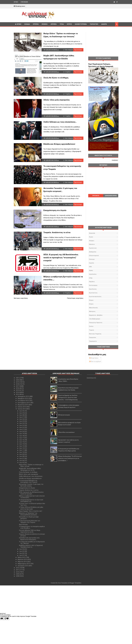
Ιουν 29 (22, 413)
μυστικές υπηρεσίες (95, 334)
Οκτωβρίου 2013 (23, 401)
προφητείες (93, 337)
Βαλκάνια (92, 244)
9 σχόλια (68, 293)
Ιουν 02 (22, 553)
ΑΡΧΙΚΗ (16, 2)
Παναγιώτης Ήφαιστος (96, 323)
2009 (18, 574)
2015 (18, 390)
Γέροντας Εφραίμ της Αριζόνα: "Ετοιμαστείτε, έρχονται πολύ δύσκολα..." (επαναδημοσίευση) (68, 397)
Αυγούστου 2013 (23, 405)
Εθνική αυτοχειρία (64, 415)
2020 (18, 380)
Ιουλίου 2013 (22, 407)
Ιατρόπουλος (93, 274)
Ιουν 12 (22, 448)
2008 (18, 576)
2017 (18, 386)
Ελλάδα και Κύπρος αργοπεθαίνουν (59, 144)
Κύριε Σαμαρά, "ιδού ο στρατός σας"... (31, 511)
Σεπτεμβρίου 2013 (24, 403)
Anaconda (92, 233)
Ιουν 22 (22, 427)
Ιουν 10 (22, 452)
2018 (18, 384)
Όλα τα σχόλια (95, 361)
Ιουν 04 (22, 549)
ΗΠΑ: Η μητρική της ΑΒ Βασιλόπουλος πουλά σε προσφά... (31, 493)
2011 (18, 570)
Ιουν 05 (22, 463)
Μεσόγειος (92, 311)
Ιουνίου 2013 (22, 409)
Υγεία (61, 24)
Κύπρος (91, 304)
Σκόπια (91, 326)
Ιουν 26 (22, 419)
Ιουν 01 (22, 555)
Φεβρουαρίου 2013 (24, 564)
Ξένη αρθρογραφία (95, 319)
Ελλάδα (27, 24)
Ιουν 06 (22, 461)
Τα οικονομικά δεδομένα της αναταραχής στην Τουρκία (28, 481)
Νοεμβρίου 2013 (23, 398)
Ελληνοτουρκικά (81, 24)
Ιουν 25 (22, 421)
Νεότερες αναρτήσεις (21, 298)
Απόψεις (53, 24)
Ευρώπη (35, 24)
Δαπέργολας (93, 252)
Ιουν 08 (22, 456)
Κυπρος (69, 24)
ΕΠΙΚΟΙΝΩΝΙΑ (24, 2)
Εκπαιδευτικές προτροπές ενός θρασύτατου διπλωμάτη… (29, 539)
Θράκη (91, 270)
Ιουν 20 (22, 432)
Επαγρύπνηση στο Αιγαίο (55, 210)
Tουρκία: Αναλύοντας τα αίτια (57, 232)
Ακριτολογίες (23, 524)
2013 (18, 394)
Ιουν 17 (22, 438)
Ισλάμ (91, 278)
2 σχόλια (68, 72)
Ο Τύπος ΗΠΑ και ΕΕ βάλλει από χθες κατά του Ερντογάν (31, 508)
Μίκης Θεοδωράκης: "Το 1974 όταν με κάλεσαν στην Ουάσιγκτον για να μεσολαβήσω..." (70, 458)
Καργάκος (92, 282)
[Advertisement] (87, 15)
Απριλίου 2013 (23, 559)
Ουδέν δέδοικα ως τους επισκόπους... (60, 122)
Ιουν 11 (22, 450)
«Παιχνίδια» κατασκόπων (66, 432)
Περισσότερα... (78, 50)
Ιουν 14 (22, 444)
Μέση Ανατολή (93, 308)
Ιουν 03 (22, 551)
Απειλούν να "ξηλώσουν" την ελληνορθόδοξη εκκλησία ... (28, 514)
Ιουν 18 (22, 436)
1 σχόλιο (68, 94)
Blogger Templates (75, 583)
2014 (18, 392)
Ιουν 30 (22, 411)
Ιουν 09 (22, 454)
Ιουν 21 (22, 429)
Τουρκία (91, 330)
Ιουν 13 (22, 446)
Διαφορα (104, 24)
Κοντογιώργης (93, 285)
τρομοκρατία (93, 341)
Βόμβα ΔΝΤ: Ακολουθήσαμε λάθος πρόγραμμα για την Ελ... (30, 469)
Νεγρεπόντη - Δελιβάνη (96, 315)
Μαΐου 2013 (22, 557)
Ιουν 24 (22, 423)
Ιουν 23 (22, 425)
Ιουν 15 (22, 442)
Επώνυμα (92, 259)
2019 (18, 382)
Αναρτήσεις (94, 358)
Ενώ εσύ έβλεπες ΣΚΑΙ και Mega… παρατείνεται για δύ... (30, 531)
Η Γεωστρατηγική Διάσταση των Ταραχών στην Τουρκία (30, 522)
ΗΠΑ (90, 267)
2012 (18, 568)
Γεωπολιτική (94, 24)
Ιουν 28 (22, 415)
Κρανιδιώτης (93, 289)
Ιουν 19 (22, 434)
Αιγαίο (91, 237)
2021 (18, 378)
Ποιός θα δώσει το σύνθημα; (56, 78)
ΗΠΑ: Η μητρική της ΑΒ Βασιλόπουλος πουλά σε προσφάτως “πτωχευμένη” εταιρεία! (61, 257)
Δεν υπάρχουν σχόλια (71, 50)
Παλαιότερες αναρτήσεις (75, 298)
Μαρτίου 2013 (22, 562)
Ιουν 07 (22, 458)
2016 (18, 388)
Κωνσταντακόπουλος (95, 297)
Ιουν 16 (22, 440)
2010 (18, 572)
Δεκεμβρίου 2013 (23, 396)
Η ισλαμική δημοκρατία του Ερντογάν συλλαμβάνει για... (31, 501)
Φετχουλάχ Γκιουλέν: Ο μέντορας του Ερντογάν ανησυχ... (31, 485)
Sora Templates (63, 583)
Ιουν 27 (22, 417)
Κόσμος (44, 24)
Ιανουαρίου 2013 (23, 566)
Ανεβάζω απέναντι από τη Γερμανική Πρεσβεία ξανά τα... (31, 546)
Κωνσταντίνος (93, 293)
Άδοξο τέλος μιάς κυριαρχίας (57, 100)
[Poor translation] (7, 619)
